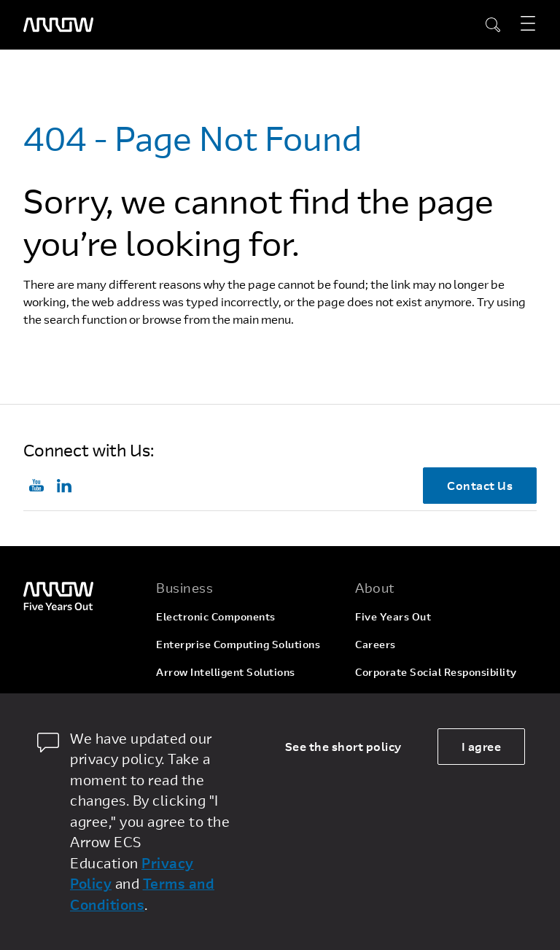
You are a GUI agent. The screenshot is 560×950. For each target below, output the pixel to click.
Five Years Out (393, 616)
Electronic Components (216, 616)
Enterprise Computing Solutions (238, 644)
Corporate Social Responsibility (436, 672)
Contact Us (480, 485)
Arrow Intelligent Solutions (226, 672)
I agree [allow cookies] (482, 746)
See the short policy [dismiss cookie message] (343, 746)
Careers (376, 644)
